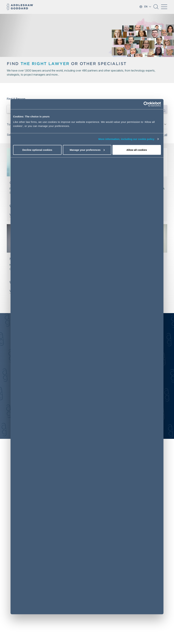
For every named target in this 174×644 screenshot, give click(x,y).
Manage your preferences (87, 150)
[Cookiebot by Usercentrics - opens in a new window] (146, 104)
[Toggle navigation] (164, 7)
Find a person (16, 99)
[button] (156, 8)
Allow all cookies (137, 150)
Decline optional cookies (37, 150)
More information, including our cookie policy (126, 139)
